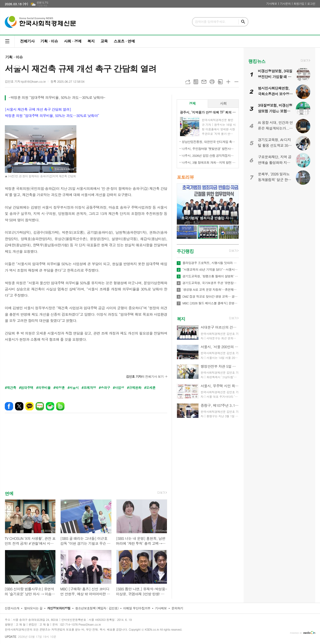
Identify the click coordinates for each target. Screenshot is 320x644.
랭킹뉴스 (257, 61)
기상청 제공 (42, 6)
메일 (204, 82)
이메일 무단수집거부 (137, 608)
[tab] (192, 104)
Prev (183, 204)
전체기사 (27, 41)
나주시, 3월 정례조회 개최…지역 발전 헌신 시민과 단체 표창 (209, 162)
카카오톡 (29, 406)
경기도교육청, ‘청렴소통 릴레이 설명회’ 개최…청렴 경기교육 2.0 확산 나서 (211, 276)
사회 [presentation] (223, 103)
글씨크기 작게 (236, 82)
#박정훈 (59, 388)
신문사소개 (12, 608)
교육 (104, 41)
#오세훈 (150, 388)
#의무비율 (43, 388)
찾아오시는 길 (33, 608)
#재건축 (10, 388)
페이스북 (9, 406)
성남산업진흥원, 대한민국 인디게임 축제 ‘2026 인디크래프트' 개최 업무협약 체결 (209, 142)
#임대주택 (26, 388)
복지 (91, 41)
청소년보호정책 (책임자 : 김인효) (97, 608)
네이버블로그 (40, 406)
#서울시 (73, 388)
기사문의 (285, 3)
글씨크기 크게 (228, 82)
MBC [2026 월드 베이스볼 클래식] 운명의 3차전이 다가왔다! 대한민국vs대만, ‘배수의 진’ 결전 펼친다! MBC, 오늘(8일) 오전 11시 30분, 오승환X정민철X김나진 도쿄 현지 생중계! (211, 303)
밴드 (60, 406)
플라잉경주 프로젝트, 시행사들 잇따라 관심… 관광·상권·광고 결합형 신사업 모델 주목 (211, 263)
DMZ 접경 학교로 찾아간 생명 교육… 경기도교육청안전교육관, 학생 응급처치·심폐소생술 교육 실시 (211, 296)
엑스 (19, 406)
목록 (196, 82)
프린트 (212, 82)
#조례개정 (89, 388)
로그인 (311, 3)
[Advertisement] (86, 456)
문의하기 (177, 608)
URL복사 (188, 82)
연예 (9, 493)
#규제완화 (134, 388)
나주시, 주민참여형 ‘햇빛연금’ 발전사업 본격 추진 (209, 149)
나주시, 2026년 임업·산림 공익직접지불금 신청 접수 (209, 156)
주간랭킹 (185, 251)
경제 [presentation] (192, 103)
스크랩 (220, 82)
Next (233, 204)
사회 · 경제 (72, 41)
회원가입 (299, 3)
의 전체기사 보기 (145, 376)
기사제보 (272, 3)
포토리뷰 (185, 177)
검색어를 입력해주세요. (210, 22)
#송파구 (104, 388)
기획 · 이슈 (49, 41)
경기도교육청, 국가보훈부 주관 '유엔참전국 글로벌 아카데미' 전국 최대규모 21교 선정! (211, 283)
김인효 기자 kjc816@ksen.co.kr (25, 81)
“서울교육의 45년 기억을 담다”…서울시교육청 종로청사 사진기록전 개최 (211, 270)
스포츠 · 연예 (124, 41)
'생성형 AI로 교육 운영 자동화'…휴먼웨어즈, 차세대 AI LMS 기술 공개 (211, 290)
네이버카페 (50, 406)
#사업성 (118, 388)
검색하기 (243, 22)
